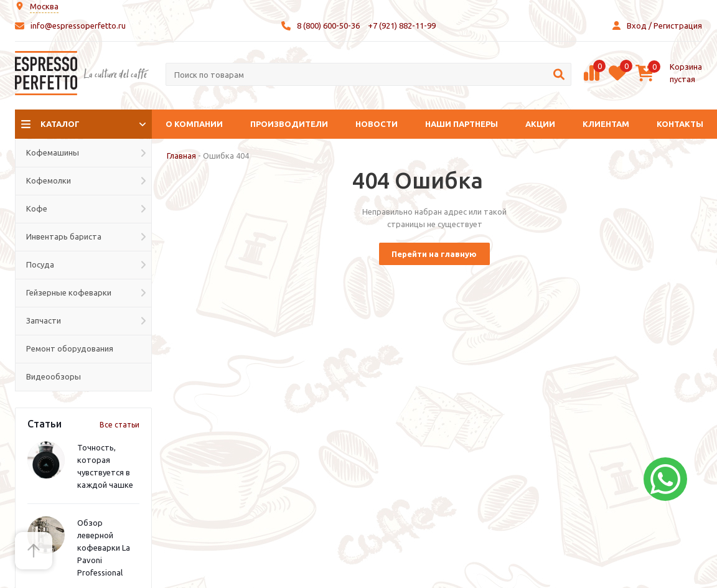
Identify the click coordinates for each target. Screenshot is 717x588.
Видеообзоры (54, 376)
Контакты (680, 124)
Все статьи (119, 425)
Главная (181, 156)
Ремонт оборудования (70, 348)
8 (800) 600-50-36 (328, 26)
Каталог (60, 124)
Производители (289, 124)
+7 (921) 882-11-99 (402, 26)
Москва (44, 6)
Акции (540, 124)
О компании (194, 124)
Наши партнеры (462, 124)
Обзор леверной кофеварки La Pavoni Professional (104, 548)
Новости (377, 124)
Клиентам (606, 124)
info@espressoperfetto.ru (78, 26)
